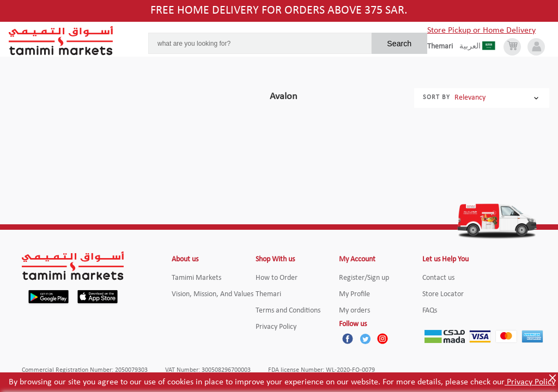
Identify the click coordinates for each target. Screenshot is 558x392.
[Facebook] (348, 339)
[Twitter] (365, 339)
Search (399, 44)
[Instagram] (383, 339)
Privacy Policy (530, 382)
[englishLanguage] (443, 47)
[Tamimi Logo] (61, 41)
